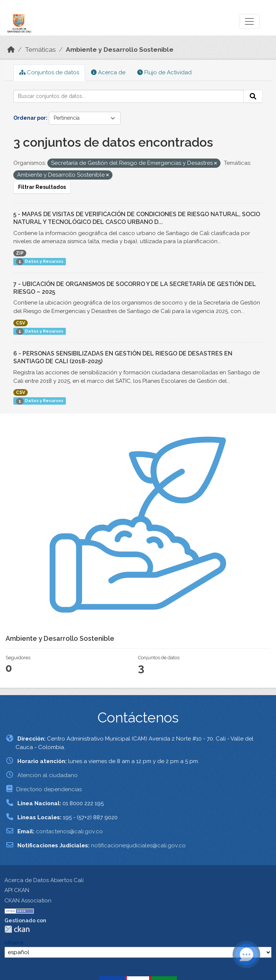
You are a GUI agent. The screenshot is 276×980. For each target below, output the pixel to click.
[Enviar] (253, 96)
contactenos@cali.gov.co (69, 831)
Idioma (14, 943)
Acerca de (108, 72)
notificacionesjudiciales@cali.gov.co (138, 845)
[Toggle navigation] (249, 21)
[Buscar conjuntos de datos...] (129, 96)
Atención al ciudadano (48, 775)
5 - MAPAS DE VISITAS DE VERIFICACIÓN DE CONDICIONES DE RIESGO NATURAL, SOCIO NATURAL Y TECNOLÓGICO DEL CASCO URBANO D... (137, 218)
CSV (21, 323)
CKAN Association (28, 901)
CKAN (17, 929)
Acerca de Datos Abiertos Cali (44, 880)
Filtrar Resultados (42, 187)
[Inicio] (11, 50)
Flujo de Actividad (164, 72)
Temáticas (40, 50)
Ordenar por (30, 118)
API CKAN (17, 890)
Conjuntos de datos (49, 72)
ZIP (20, 253)
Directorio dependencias (49, 789)
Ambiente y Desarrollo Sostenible (120, 50)
